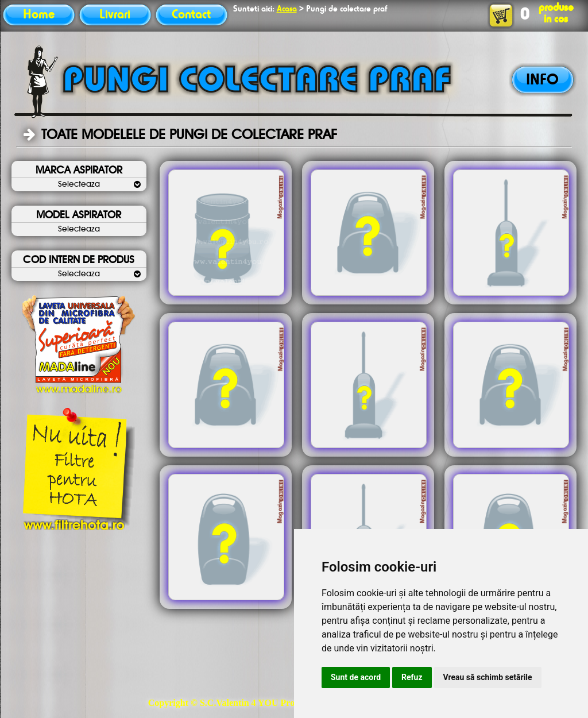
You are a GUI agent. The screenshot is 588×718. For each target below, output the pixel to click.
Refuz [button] (412, 677)
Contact (191, 15)
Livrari (115, 15)
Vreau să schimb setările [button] (488, 677)
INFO (542, 80)
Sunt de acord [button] (356, 677)
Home (39, 15)
